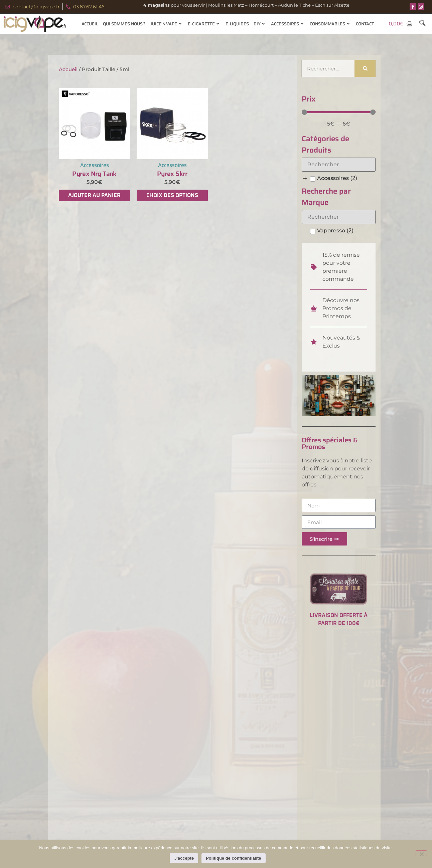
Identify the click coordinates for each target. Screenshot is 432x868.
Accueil (90, 24)
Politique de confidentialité (233, 858)
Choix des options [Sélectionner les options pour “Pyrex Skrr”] (172, 195)
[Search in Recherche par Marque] (339, 217)
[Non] (421, 853)
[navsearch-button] (423, 24)
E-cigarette (203, 24)
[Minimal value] (339, 112)
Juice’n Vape (166, 24)
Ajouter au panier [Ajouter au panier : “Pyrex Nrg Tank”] (94, 195)
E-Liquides (237, 24)
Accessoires (287, 24)
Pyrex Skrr (172, 174)
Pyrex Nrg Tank (94, 174)
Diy (259, 24)
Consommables (330, 24)
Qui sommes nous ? (124, 24)
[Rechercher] (365, 68)
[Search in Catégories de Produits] (339, 165)
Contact (365, 24)
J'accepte (184, 858)
